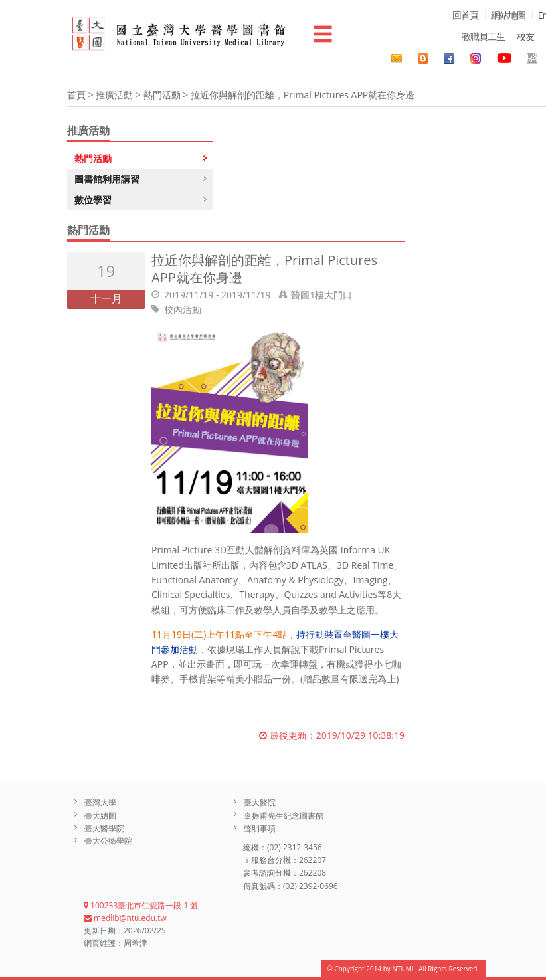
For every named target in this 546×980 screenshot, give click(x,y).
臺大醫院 (260, 802)
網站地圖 (508, 15)
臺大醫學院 (104, 828)
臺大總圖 (100, 816)
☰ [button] (323, 34)
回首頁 (465, 15)
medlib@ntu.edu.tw (125, 918)
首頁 (76, 95)
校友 (525, 36)
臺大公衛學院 (108, 841)
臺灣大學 (100, 802)
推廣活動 (114, 95)
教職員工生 (483, 36)
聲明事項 (260, 828)
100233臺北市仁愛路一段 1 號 (141, 905)
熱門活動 (162, 95)
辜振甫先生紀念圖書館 (284, 816)
